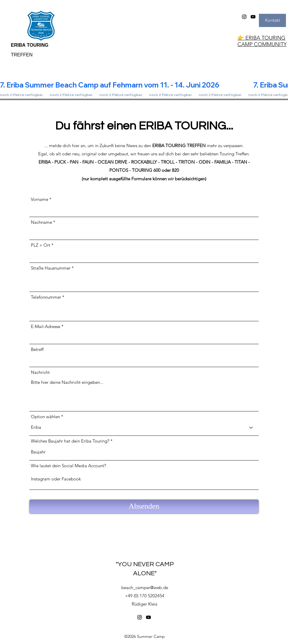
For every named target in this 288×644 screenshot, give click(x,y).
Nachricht (40, 372)
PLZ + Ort (41, 245)
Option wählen (45, 417)
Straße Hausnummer (51, 268)
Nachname (41, 222)
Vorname (40, 199)
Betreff (37, 349)
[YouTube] (253, 17)
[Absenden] (144, 506)
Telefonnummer (46, 297)
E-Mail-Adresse (46, 326)
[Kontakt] (272, 20)
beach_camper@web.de (145, 587)
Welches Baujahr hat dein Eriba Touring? (70, 441)
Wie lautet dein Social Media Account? (68, 466)
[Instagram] (244, 17)
